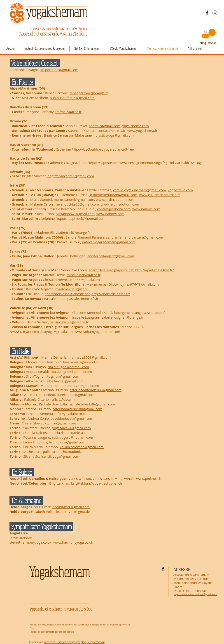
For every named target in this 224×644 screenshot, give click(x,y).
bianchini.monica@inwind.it (76, 362)
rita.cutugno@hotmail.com (68, 367)
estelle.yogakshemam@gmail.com (140, 190)
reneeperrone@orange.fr (89, 93)
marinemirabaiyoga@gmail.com (48, 331)
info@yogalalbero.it (70, 414)
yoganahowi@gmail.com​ (76, 214)
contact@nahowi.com (114, 209)
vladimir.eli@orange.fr (73, 232)
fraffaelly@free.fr (68, 112)
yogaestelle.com (180, 190)
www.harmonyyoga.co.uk (73, 542)
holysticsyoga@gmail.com (114, 135)
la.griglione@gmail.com (67, 442)
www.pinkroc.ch (149, 478)
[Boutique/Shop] (207, 43)
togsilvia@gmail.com (63, 376)
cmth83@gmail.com (84, 279)
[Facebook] (207, 13)
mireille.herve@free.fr (84, 275)
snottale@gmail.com (105, 126)
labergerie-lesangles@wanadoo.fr (140, 313)
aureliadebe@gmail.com (76, 395)
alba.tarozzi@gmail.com (65, 381)
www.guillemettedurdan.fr (160, 195)
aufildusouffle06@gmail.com (72, 98)
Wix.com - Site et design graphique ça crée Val (74, 642)
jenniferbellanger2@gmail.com (110, 256)
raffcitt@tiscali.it (63, 399)
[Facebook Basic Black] (163, 569)
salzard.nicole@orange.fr (69, 322)
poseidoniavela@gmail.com (72, 418)
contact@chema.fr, (112, 130)
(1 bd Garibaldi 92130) (183, 163)
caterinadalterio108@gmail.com (77, 409)
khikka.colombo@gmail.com (82, 447)
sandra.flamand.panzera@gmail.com (135, 237)
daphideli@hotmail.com (87, 218)
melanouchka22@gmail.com (77, 204)
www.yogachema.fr (142, 130)
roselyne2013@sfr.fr (71, 289)
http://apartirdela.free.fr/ (155, 270)
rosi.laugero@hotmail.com (72, 437)
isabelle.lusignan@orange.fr (122, 317)
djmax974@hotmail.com (140, 284)
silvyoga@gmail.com (63, 456)
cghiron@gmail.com (61, 423)
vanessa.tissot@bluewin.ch (114, 478)
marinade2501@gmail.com (90, 357)
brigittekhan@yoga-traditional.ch (97, 483)
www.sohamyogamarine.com (97, 331)
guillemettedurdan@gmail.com (113, 195)
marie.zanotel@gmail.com (74, 199)
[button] (209, 34)
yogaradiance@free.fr (120, 149)
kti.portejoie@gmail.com (59, 70)
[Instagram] (215, 13)
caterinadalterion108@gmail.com (96, 390)
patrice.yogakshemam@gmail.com (109, 242)
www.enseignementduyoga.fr (142, 163)
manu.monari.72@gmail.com (76, 386)
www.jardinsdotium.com (115, 199)
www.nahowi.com (146, 209)
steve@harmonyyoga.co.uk (30, 542)
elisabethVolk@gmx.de (72, 511)
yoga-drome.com (135, 126)
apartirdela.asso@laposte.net (111, 270)
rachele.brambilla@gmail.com (92, 404)
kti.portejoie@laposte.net (98, 163)
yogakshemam (56, 11)
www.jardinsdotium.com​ (120, 204)
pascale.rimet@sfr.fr (83, 298)
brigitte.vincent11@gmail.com (71, 176)
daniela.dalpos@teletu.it (67, 433)
